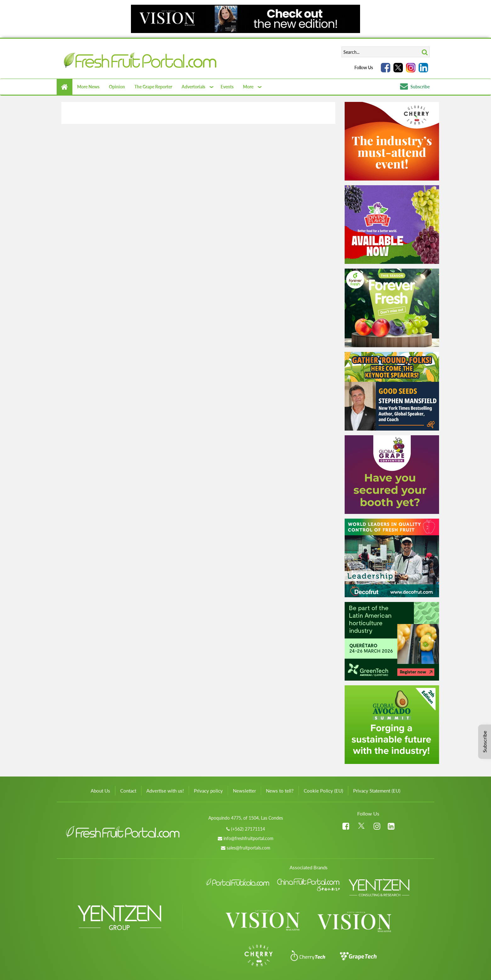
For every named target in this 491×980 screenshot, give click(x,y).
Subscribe (415, 87)
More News (88, 87)
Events (227, 87)
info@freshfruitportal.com (248, 838)
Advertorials (193, 87)
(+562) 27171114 (248, 829)
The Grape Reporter (153, 87)
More (248, 87)
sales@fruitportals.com (248, 848)
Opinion (117, 87)
